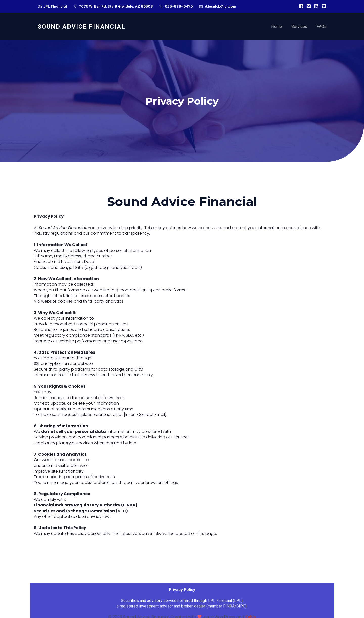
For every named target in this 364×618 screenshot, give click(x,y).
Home (277, 26)
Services (299, 26)
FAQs (322, 26)
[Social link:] (300, 6)
